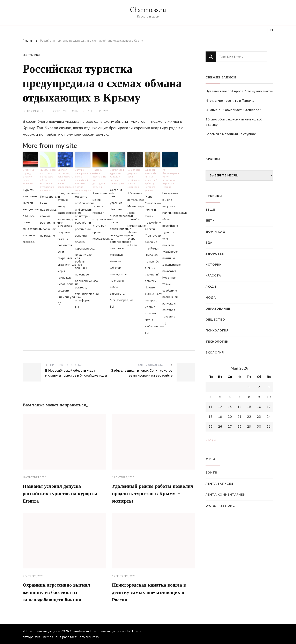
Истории (214, 265)
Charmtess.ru (148, 10)
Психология (217, 331)
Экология (215, 353)
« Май (211, 440)
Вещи (210, 210)
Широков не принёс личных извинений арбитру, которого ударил (151, 180)
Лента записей (219, 484)
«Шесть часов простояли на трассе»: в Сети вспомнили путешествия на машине (48, 180)
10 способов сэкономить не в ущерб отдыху (234, 122)
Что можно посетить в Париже (230, 101)
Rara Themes (43, 637)
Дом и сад (215, 232)
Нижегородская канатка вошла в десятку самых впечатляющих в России (149, 593)
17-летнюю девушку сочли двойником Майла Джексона (134, 178)
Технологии (217, 342)
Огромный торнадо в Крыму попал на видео (29, 177)
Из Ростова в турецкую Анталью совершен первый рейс (117, 177)
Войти (211, 473)
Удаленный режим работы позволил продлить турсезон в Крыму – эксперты (153, 494)
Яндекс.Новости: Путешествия (59, 111)
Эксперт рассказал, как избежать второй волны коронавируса (65, 178)
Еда (209, 243)
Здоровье (215, 254)
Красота (213, 276)
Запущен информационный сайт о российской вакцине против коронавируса (83, 180)
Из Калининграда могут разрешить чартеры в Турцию (170, 178)
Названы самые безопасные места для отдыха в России (99, 178)
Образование (218, 309)
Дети (210, 221)
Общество (215, 320)
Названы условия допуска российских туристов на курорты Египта (60, 494)
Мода (211, 298)
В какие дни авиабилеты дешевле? (233, 110)
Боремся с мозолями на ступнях (231, 134)
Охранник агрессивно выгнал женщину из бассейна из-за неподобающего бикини (56, 593)
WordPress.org (220, 506)
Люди (211, 287)
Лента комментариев (225, 495)
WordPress (90, 637)
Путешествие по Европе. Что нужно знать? (239, 91)
